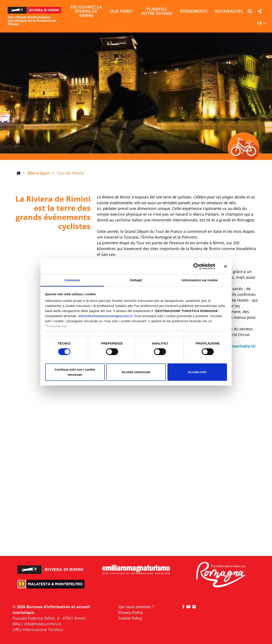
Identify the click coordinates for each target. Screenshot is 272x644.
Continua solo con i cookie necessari (75, 372)
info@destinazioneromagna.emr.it (105, 316)
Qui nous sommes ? (136, 607)
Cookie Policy (130, 618)
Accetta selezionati (136, 372)
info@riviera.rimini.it (43, 624)
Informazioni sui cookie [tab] (200, 280)
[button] (250, 12)
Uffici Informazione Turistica (38, 630)
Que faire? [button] (121, 12)
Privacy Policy (130, 612)
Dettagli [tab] (136, 280)
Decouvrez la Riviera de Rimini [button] (86, 12)
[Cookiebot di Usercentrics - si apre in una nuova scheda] (196, 266)
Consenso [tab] (72, 280)
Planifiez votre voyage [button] (157, 12)
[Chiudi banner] (225, 266)
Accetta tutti (197, 372)
